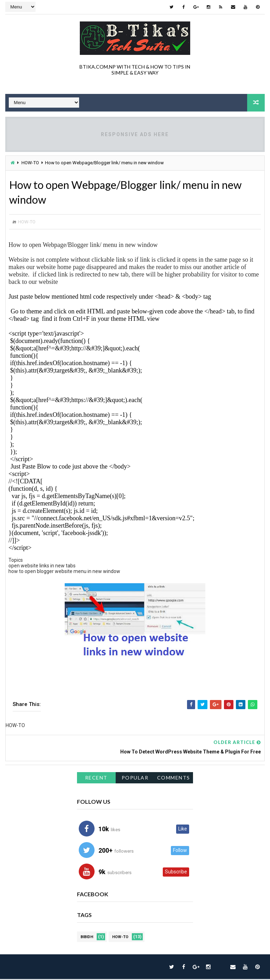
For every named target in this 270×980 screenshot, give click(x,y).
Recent (96, 779)
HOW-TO (30, 163)
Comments (174, 779)
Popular (135, 779)
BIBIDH (87, 938)
